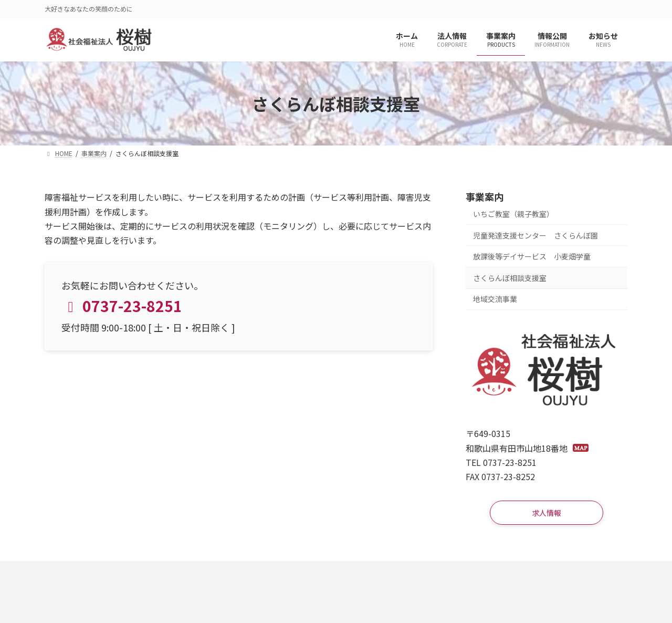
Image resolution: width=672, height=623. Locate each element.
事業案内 (485, 196)
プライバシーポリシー (148, 575)
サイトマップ (231, 575)
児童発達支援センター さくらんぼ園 (535, 235)
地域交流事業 (495, 299)
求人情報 (71, 575)
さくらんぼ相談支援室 (510, 278)
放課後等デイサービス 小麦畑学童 (532, 257)
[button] (546, 515)
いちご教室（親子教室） (513, 214)
